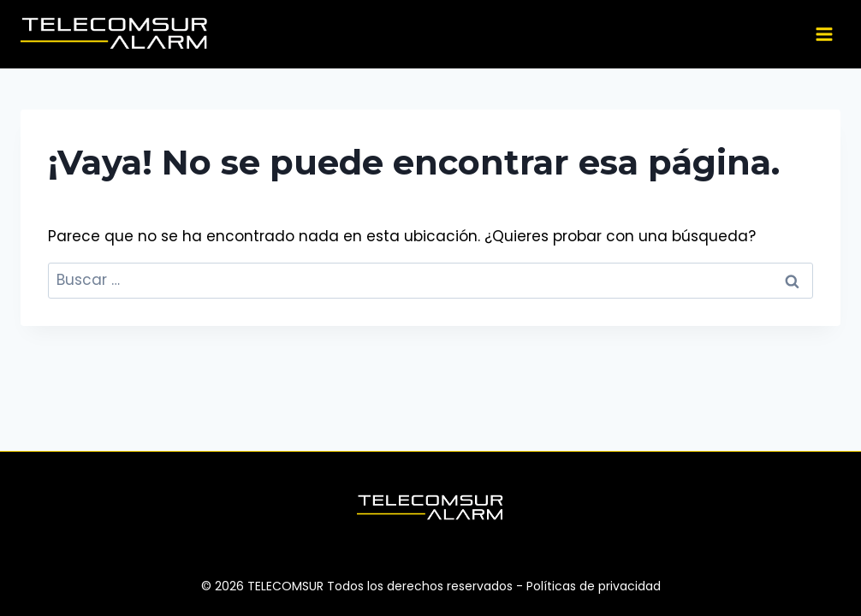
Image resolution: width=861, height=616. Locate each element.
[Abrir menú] (824, 34)
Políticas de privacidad (594, 586)
